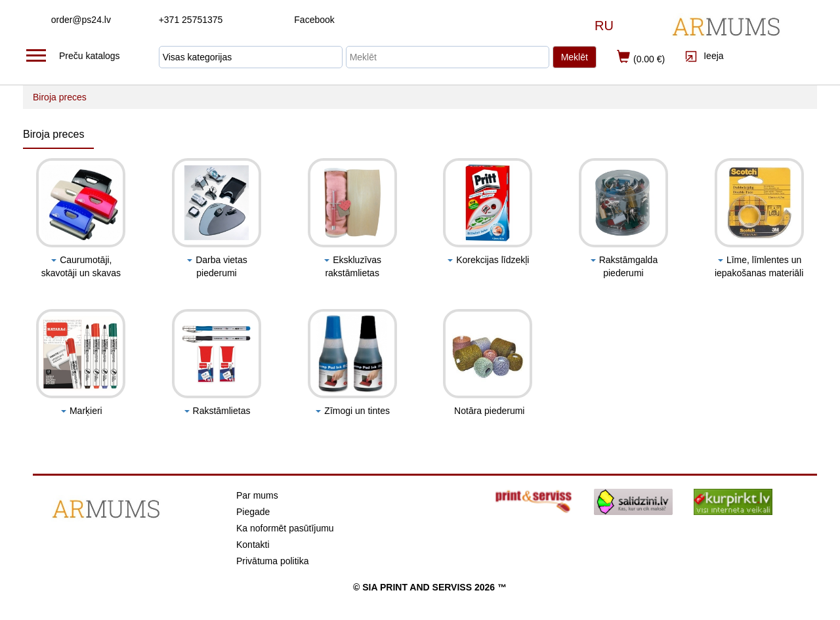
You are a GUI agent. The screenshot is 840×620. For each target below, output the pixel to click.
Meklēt (575, 57)
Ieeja (704, 56)
